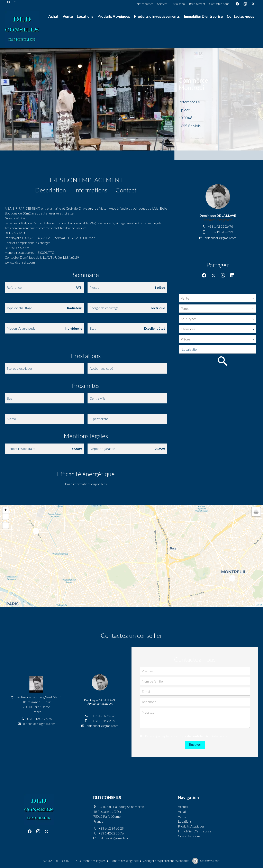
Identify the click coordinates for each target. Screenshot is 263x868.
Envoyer (195, 745)
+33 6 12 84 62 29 (220, 232)
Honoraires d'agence (124, 861)
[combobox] (218, 298)
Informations (91, 190)
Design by (210, 861)
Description (51, 190)
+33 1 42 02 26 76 (220, 226)
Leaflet (259, 605)
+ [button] (6, 510)
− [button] (6, 517)
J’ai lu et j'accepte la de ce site (186, 736)
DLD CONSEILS (107, 797)
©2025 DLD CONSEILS (61, 861)
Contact (126, 190)
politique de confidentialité (193, 736)
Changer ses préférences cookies (166, 861)
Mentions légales (94, 861)
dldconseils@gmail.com (220, 238)
